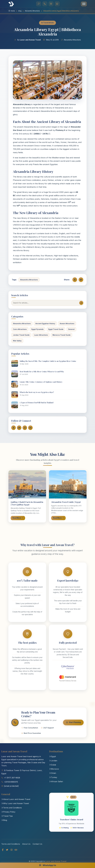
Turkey (53, 779)
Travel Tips (7, 818)
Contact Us (37, 847)
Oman (53, 775)
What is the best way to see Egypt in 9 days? (37, 392)
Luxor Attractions (41, 335)
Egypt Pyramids (37, 329)
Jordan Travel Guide (21, 335)
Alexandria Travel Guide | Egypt (66, 502)
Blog (4, 822)
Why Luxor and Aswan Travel (15, 805)
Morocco (54, 771)
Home (12, 11)
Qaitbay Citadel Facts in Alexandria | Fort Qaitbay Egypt (27, 503)
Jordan (53, 763)
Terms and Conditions (12, 810)
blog (20, 11)
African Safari (56, 783)
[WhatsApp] (57, 4)
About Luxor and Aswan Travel (16, 801)
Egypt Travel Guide (56, 329)
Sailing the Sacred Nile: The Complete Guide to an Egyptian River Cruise (48, 361)
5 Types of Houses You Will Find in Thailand (37, 403)
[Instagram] (11, 853)
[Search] (38, 4)
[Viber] (51, 4)
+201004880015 (11, 784)
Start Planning (71, 723)
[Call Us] (45, 4)
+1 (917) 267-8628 (12, 780)
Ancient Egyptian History (45, 324)
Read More (18, 518)
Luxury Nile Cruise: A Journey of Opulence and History (41, 382)
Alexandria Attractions (32, 11)
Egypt (53, 758)
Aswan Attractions (67, 324)
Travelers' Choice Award (71, 822)
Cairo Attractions (20, 329)
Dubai (53, 767)
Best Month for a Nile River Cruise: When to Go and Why (42, 372)
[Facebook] (3, 853)
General (71, 329)
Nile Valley (17, 341)
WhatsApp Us (47, 865)
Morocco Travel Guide (62, 335)
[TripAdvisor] (16, 853)
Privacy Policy (8, 814)
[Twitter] (7, 853)
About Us (26, 847)
